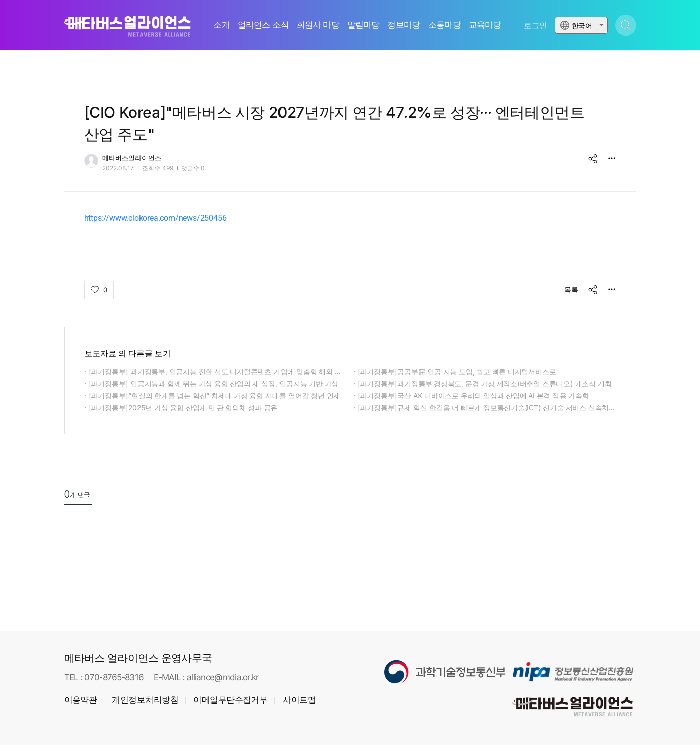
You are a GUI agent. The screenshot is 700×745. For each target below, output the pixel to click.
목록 (571, 290)
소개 (221, 25)
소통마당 (444, 25)
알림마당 (364, 25)
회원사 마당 (318, 25)
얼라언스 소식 (263, 25)
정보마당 (404, 25)
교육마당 (485, 25)
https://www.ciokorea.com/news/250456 (156, 218)
